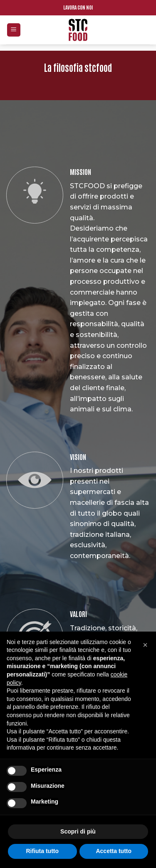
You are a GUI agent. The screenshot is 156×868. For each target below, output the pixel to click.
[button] (145, 645)
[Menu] (14, 30)
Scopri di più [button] (78, 831)
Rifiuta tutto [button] (42, 851)
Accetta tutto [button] (114, 851)
